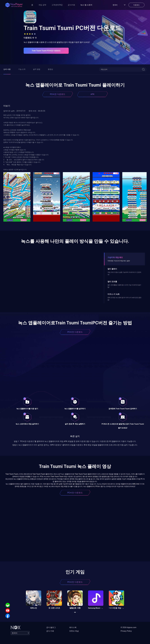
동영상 (50, 69)
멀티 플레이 (112, 269)
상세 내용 (7, 69)
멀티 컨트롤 (112, 282)
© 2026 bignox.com (128, 627)
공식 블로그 (51, 627)
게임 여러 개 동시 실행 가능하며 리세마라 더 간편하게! (124, 273)
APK (92, 94)
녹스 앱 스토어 (86, 5)
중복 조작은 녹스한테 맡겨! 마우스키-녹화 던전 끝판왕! (124, 299)
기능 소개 (22, 69)
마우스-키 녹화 (114, 294)
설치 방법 (37, 69)
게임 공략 (42, 5)
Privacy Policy (126, 631)
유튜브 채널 (74, 631)
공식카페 (71, 5)
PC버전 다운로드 (58, 94)
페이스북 (73, 627)
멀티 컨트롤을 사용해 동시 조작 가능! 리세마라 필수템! (124, 286)
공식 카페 (50, 631)
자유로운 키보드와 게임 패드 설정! (119, 261)
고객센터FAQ (57, 5)
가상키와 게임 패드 (115, 257)
